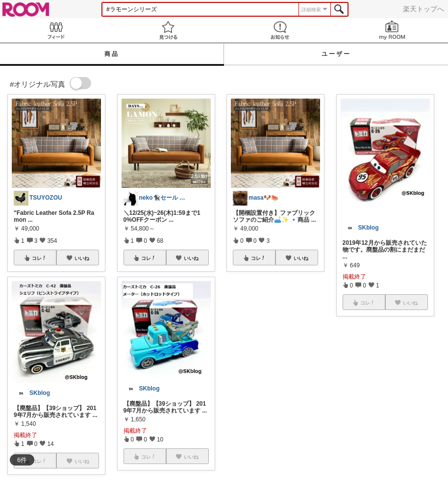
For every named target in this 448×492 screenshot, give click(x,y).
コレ (39, 258)
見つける (168, 30)
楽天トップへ (423, 9)
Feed (56, 30)
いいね (82, 258)
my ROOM (392, 30)
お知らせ (280, 30)
